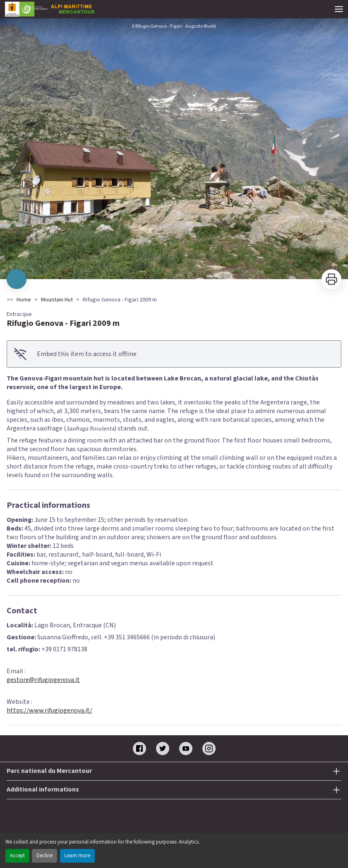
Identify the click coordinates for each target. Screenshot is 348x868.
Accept (17, 856)
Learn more (77, 856)
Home (24, 300)
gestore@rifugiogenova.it (43, 680)
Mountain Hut (57, 300)
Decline (44, 856)
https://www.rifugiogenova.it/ (49, 710)
